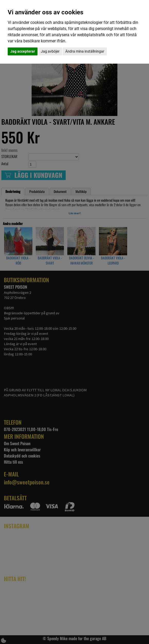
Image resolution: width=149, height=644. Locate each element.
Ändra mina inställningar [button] (85, 51)
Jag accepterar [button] (23, 51)
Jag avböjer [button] (50, 51)
